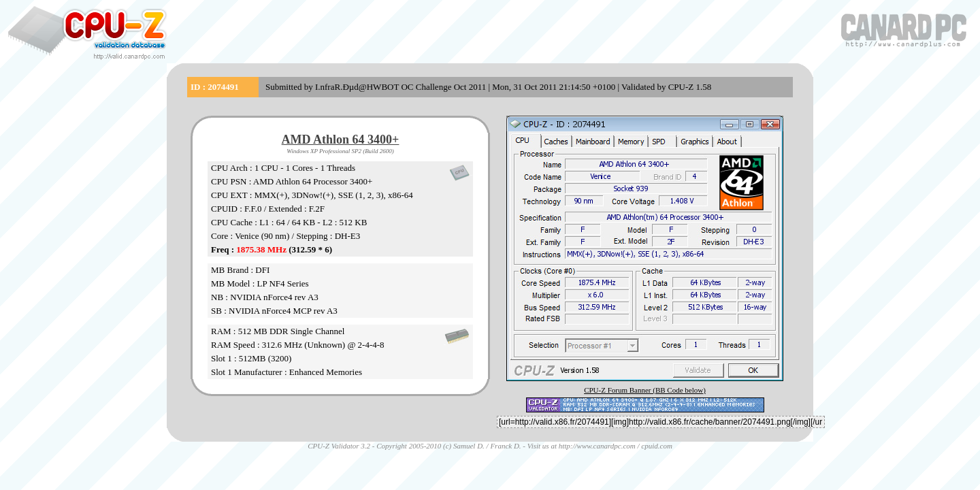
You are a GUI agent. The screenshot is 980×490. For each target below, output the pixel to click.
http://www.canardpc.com (597, 446)
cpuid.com (657, 446)
